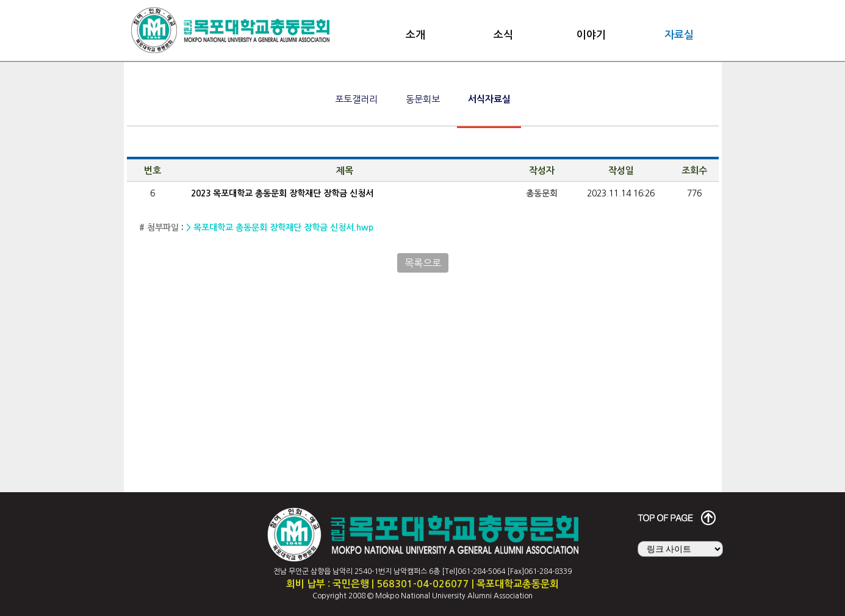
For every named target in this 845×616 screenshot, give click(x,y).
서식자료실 (489, 99)
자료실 (679, 35)
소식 (503, 35)
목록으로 (423, 263)
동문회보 (423, 99)
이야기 (591, 35)
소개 (415, 35)
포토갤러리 (356, 99)
